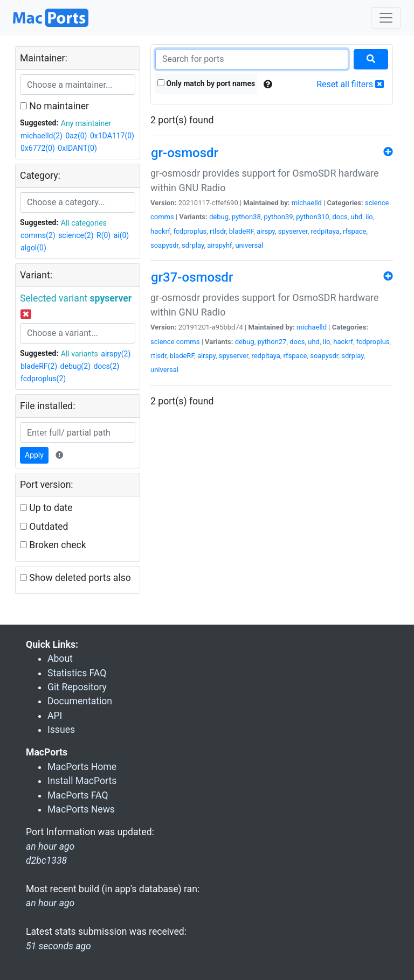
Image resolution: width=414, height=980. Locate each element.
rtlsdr (218, 231)
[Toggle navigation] (386, 18)
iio (369, 217)
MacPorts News (81, 809)
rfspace (355, 231)
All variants (80, 354)
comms (162, 217)
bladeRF (241, 231)
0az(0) (76, 136)
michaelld (307, 203)
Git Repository (77, 687)
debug (219, 217)
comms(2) (38, 235)
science (377, 203)
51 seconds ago (58, 946)
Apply (34, 455)
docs (340, 217)
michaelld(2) (42, 136)
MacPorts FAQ (78, 795)
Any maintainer (86, 123)
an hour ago (50, 903)
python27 (272, 342)
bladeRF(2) (39, 366)
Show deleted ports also (75, 578)
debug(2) (75, 366)
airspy (266, 231)
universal (249, 245)
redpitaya (325, 231)
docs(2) (106, 366)
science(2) (76, 235)
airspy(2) (116, 354)
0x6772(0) (38, 148)
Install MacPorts (82, 781)
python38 (246, 217)
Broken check (53, 545)
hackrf (160, 231)
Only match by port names (206, 83)
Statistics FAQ (77, 673)
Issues (61, 730)
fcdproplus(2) (43, 379)
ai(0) (122, 235)
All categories (84, 223)
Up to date (46, 508)
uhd (357, 217)
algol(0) (33, 248)
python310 (312, 217)
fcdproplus (190, 231)
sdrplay (193, 245)
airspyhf (219, 245)
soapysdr (164, 245)
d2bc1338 (46, 860)
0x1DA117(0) (112, 136)
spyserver (293, 231)
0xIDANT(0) (77, 148)
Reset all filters (350, 84)
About (60, 659)
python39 (279, 217)
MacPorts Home (82, 767)
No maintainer (54, 106)
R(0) (103, 235)
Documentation (80, 701)
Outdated (44, 527)
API (55, 716)
